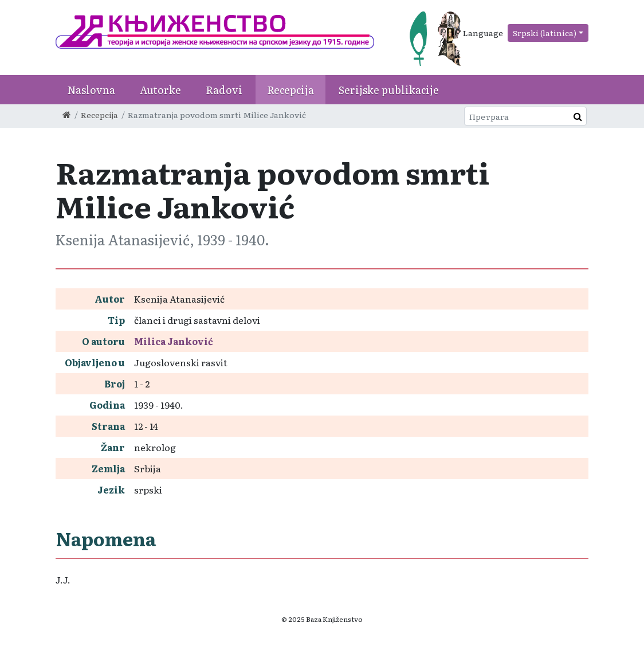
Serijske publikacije (389, 90)
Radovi (224, 90)
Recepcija (290, 90)
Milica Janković (174, 341)
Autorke (160, 90)
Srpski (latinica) (545, 33)
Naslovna (91, 90)
